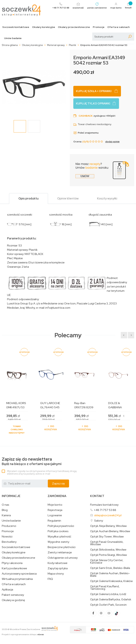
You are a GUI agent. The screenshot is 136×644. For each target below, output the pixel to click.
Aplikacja (7, 590)
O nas (5, 505)
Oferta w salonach (118, 27)
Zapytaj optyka (58, 568)
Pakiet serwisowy (13, 595)
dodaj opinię (112, 142)
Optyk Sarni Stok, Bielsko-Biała (110, 568)
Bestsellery (9, 542)
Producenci (9, 526)
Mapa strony (56, 574)
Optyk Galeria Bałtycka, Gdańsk (111, 599)
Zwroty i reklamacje (60, 552)
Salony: (99, 521)
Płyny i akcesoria (12, 563)
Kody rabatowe (58, 563)
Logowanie (55, 515)
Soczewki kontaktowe (16, 27)
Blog (5, 510)
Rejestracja (55, 510)
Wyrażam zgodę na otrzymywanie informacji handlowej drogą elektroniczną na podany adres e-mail (42, 472)
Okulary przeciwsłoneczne (74, 27)
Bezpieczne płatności (62, 547)
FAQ (50, 579)
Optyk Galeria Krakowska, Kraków (111, 581)
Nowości (7, 537)
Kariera (6, 515)
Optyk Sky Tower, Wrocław (107, 537)
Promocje (99, 27)
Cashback (86, 116)
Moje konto (55, 505)
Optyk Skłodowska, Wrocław (108, 550)
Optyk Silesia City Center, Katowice (107, 561)
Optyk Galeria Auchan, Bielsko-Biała (110, 575)
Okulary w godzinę (13, 600)
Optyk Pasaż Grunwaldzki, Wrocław (107, 543)
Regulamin (54, 521)
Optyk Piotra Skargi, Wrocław (108, 555)
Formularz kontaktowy (104, 505)
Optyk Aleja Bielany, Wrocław (108, 526)
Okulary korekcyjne (44, 27)
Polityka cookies (58, 531)
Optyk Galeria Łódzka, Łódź (108, 594)
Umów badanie (13, 38)
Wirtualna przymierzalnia (17, 579)
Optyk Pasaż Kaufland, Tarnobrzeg (105, 588)
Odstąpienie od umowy (63, 558)
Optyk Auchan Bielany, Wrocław (110, 531)
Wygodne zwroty (58, 542)
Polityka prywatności (61, 526)
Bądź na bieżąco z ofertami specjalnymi (32, 461)
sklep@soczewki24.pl (108, 515)
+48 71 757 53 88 (105, 510)
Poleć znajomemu (86, 133)
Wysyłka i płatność (59, 537)
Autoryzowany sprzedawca (19, 574)
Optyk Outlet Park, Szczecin (108, 605)
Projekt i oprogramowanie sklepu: (23, 634)
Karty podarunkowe (14, 568)
